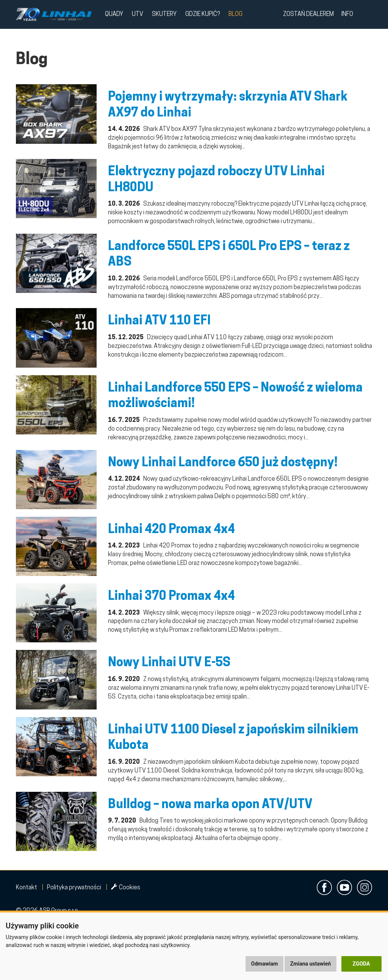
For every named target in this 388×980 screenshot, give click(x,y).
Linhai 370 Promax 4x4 (171, 597)
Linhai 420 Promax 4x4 (171, 530)
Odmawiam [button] (265, 964)
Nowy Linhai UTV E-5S (169, 663)
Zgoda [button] (361, 964)
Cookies (126, 888)
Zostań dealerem (308, 14)
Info (347, 14)
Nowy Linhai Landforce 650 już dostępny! (223, 463)
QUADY (114, 14)
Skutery (164, 14)
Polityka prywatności (74, 888)
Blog (235, 14)
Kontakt (27, 888)
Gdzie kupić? (203, 14)
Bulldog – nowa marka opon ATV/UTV (210, 805)
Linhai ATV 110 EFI (159, 321)
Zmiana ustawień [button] (311, 964)
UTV (138, 14)
